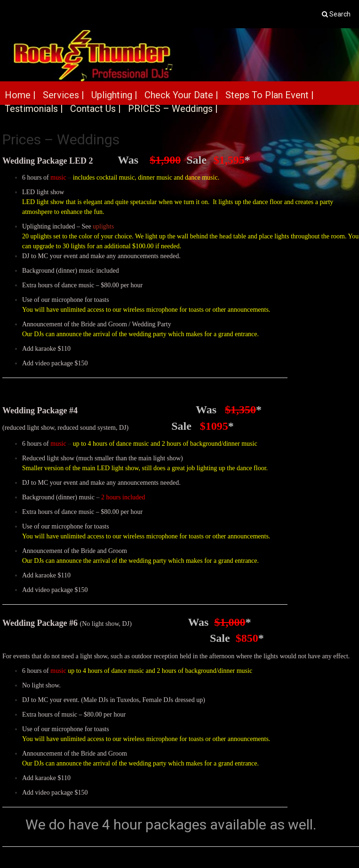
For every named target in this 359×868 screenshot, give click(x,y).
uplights (103, 226)
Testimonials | (34, 109)
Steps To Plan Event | (270, 95)
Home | (20, 95)
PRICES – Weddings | (173, 109)
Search (340, 14)
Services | (64, 95)
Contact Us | (96, 109)
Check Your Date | (181, 95)
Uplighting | (114, 95)
